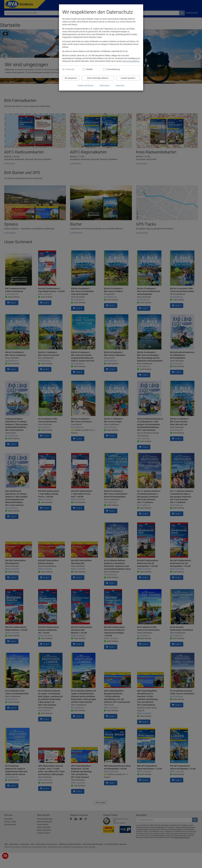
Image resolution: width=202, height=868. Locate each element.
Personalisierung (113, 69)
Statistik (89, 69)
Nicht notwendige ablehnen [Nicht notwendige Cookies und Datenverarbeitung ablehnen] (98, 78)
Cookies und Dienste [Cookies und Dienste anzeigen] (86, 86)
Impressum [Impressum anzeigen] (120, 86)
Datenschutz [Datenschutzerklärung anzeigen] (105, 86)
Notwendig (70, 69)
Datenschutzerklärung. (131, 61)
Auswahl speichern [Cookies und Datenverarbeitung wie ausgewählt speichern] (128, 78)
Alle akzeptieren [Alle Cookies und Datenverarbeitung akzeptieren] (71, 78)
